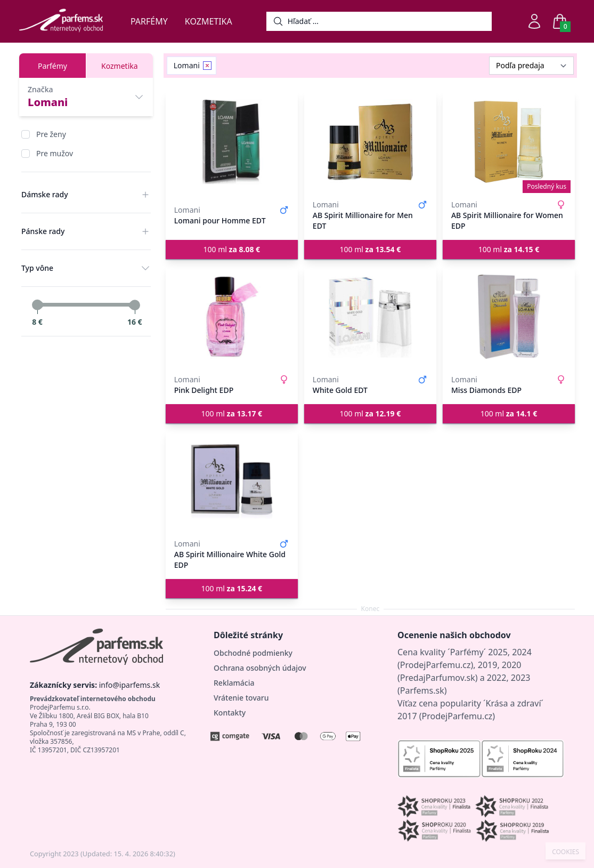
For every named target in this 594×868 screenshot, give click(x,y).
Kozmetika (209, 21)
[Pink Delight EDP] (232, 317)
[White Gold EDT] (370, 317)
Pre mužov (55, 153)
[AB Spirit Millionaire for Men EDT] (370, 142)
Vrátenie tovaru (241, 698)
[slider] (37, 305)
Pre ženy (51, 134)
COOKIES (565, 852)
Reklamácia (234, 683)
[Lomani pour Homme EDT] (232, 142)
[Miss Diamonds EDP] (509, 317)
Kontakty (230, 713)
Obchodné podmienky (253, 653)
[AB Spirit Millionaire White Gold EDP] (232, 481)
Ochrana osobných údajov (260, 668)
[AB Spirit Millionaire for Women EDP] (509, 142)
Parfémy (149, 21)
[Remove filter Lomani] (207, 66)
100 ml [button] (232, 249)
